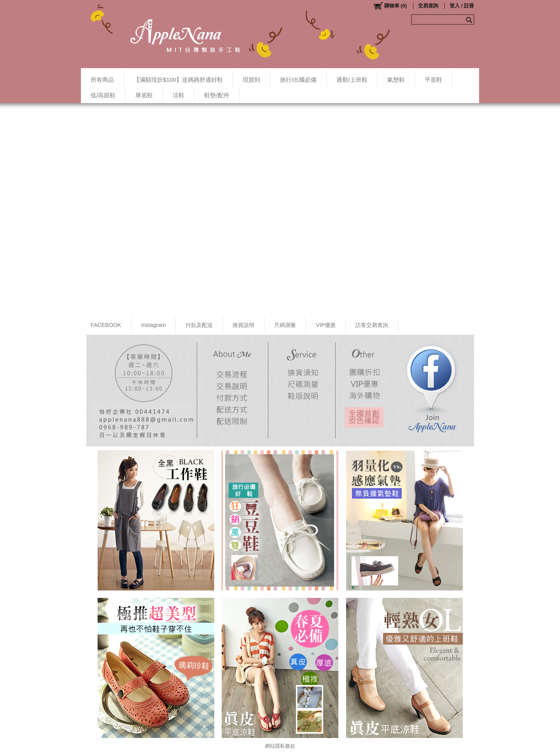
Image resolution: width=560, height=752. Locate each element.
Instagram (154, 325)
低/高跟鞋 (103, 95)
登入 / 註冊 (462, 6)
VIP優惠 (326, 325)
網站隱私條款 (280, 746)
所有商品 (102, 80)
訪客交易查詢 (372, 325)
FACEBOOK (106, 325)
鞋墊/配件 (217, 95)
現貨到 (251, 80)
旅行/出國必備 (298, 80)
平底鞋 (433, 80)
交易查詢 (428, 6)
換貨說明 (243, 325)
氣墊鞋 (396, 80)
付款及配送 (199, 325)
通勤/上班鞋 (352, 80)
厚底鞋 (144, 95)
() (390, 6)
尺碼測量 (285, 325)
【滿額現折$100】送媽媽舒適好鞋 (178, 80)
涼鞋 (178, 95)
